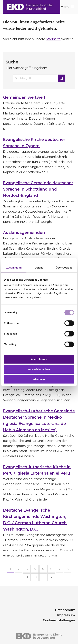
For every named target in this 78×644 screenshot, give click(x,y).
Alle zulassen (39, 359)
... (43, 577)
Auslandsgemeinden (24, 233)
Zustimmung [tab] (14, 268)
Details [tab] (39, 268)
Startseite (53, 39)
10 (35, 577)
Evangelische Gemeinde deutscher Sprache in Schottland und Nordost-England (38, 189)
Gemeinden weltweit (24, 97)
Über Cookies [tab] (64, 268)
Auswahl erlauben (39, 369)
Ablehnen (39, 379)
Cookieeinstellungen (59, 620)
